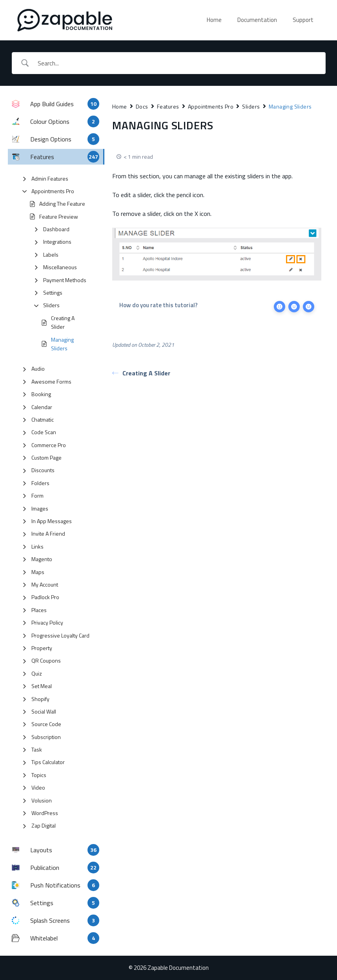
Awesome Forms (51, 381)
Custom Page (46, 457)
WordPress (45, 813)
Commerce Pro (49, 445)
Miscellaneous (60, 267)
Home (214, 20)
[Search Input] (179, 63)
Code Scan (44, 432)
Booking (41, 394)
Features (168, 106)
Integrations (57, 242)
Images (40, 508)
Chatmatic (43, 419)
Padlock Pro (45, 597)
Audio (38, 369)
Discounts (43, 470)
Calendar (42, 407)
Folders (40, 483)
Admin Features (50, 178)
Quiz (37, 673)
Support (303, 20)
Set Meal (42, 686)
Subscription (46, 737)
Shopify (40, 699)
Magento (42, 559)
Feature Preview (59, 216)
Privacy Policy (47, 622)
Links (37, 546)
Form (37, 495)
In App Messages (52, 521)
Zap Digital (44, 825)
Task (37, 749)
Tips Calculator (48, 762)
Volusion (42, 800)
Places (39, 610)
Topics (39, 775)
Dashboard (56, 229)
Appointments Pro (53, 191)
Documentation (257, 20)
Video (38, 787)
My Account (45, 584)
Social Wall (44, 711)
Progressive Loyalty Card (60, 635)
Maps (38, 572)
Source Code (46, 724)
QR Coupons (46, 660)
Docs (142, 106)
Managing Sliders (62, 344)
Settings (53, 293)
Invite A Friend (48, 533)
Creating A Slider (63, 322)
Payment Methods (65, 280)
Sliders (51, 305)
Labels (51, 255)
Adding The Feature (62, 204)
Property (42, 648)
